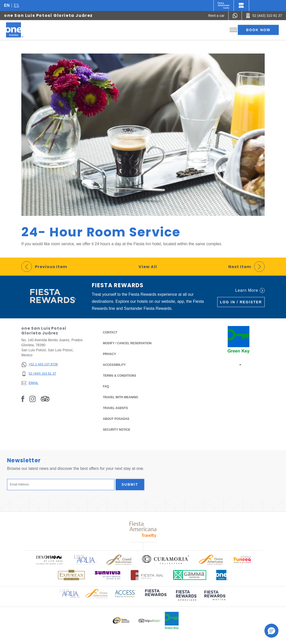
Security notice (117, 430)
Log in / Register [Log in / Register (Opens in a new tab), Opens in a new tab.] (241, 302)
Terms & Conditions (120, 375)
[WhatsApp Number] (235, 16)
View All (148, 267)
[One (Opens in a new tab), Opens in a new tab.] (224, 6)
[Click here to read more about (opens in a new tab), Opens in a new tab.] (156, 596)
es (16, 5)
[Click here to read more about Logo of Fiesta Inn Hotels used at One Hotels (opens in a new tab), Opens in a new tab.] (147, 575)
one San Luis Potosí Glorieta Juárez (48, 15)
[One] (241, 6)
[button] (271, 631)
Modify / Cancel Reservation (127, 343)
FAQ (106, 386)
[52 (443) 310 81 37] (40, 374)
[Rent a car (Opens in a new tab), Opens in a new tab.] (216, 16)
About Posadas (116, 419)
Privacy (109, 354)
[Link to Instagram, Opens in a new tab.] (32, 399)
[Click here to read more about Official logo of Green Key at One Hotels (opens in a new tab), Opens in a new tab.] (172, 621)
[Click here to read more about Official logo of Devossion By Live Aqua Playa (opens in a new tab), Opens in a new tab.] (49, 560)
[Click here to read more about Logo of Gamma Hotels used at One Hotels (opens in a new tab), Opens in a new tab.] (190, 575)
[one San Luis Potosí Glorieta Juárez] (21, 30)
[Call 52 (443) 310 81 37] (264, 16)
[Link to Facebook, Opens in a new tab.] (23, 399)
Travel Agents (115, 408)
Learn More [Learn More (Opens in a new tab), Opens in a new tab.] (250, 290)
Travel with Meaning (121, 397)
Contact (110, 332)
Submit (130, 484)
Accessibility (114, 365)
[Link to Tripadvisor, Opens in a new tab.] (45, 399)
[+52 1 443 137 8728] (40, 364)
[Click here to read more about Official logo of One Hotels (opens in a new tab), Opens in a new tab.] (222, 575)
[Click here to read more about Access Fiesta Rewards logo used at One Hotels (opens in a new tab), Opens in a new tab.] (125, 593)
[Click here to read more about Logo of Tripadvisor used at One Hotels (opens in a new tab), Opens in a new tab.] (150, 621)
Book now (258, 30)
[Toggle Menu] (233, 30)
